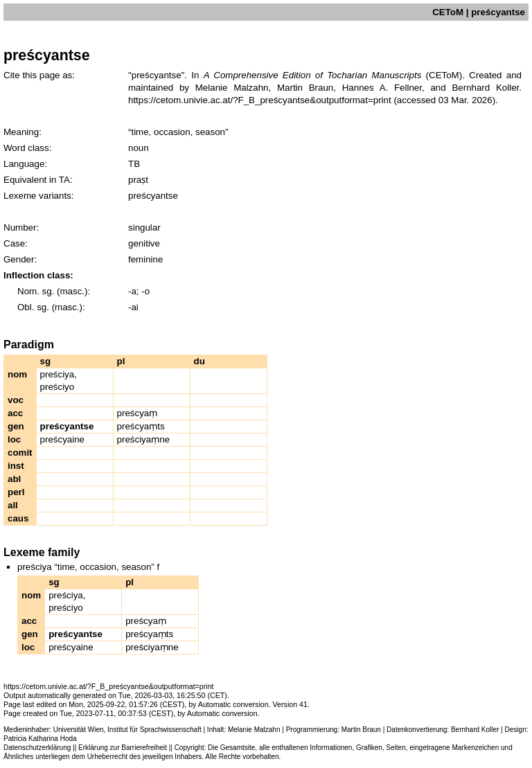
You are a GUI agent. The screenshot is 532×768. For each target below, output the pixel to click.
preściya (57, 374)
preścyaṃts (141, 426)
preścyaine (62, 439)
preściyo (57, 387)
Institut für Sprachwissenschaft (154, 730)
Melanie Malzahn (254, 730)
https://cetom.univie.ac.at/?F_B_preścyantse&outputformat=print (260, 100)
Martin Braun (361, 730)
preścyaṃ (138, 413)
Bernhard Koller (475, 730)
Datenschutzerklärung (37, 748)
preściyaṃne (143, 439)
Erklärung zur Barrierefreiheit (123, 748)
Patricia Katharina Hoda (40, 739)
